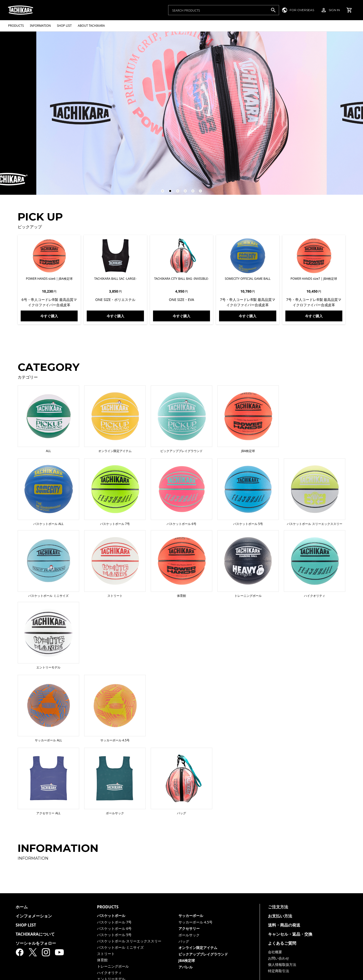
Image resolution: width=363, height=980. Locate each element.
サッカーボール (191, 916)
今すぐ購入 (49, 316)
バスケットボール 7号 (114, 922)
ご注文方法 (278, 907)
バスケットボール (111, 916)
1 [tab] (160, 189)
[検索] (273, 10)
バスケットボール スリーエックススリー (129, 941)
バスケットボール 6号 (114, 928)
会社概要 (275, 952)
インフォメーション (34, 916)
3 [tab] (175, 189)
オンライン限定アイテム (198, 948)
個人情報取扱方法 (282, 964)
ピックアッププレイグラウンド (203, 954)
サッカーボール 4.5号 (195, 922)
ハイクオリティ (109, 973)
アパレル (186, 967)
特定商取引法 (279, 971)
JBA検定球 (187, 960)
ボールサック (189, 935)
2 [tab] (168, 189)
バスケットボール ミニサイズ (120, 947)
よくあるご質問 (282, 943)
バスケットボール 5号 (114, 935)
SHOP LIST (26, 925)
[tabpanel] (181, 113)
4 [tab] (183, 189)
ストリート (106, 954)
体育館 (102, 960)
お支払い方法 (280, 916)
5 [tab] (191, 189)
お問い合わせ (279, 958)
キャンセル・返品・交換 (290, 934)
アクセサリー (189, 928)
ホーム (22, 907)
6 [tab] (198, 189)
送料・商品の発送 (284, 925)
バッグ (184, 941)
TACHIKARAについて (35, 934)
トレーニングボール (113, 966)
